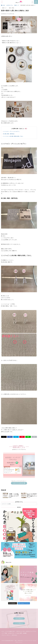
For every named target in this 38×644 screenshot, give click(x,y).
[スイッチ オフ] (32, 2)
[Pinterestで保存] (22, 437)
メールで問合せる (19, 623)
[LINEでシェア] (28, 437)
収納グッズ (4, 8)
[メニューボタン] (2, 2)
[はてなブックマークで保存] (16, 437)
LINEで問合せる (19, 618)
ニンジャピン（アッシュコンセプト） (12, 131)
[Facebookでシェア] (10, 437)
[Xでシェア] (4, 437)
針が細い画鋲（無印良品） (9, 134)
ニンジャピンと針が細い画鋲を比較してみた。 (14, 136)
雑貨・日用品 (12, 8)
